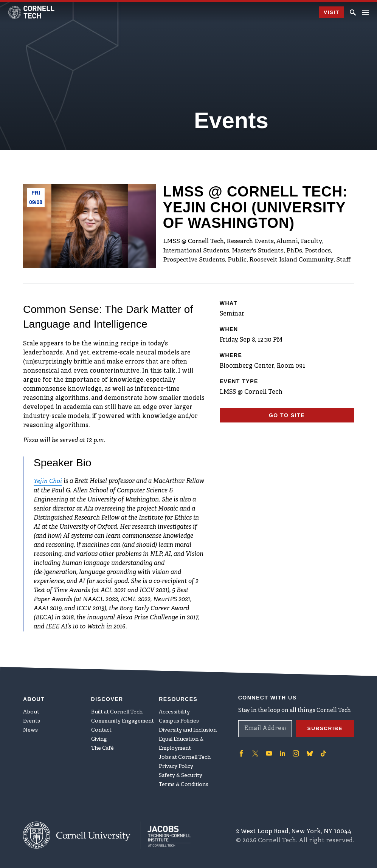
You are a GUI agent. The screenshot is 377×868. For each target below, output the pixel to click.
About (31, 711)
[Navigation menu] (365, 12)
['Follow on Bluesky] (309, 752)
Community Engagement (123, 720)
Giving (99, 738)
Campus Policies (179, 720)
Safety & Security (181, 774)
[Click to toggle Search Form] (353, 12)
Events (32, 720)
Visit (331, 12)
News (30, 729)
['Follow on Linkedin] (282, 752)
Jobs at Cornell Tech (185, 756)
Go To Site (287, 415)
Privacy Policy (176, 765)
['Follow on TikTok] (322, 752)
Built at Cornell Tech (117, 711)
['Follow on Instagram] (295, 752)
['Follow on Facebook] (241, 752)
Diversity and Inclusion (188, 729)
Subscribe (324, 727)
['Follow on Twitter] (255, 752)
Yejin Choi (48, 481)
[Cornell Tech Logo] (32, 12)
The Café (102, 747)
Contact (101, 729)
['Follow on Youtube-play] (268, 752)
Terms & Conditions (184, 784)
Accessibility (174, 711)
